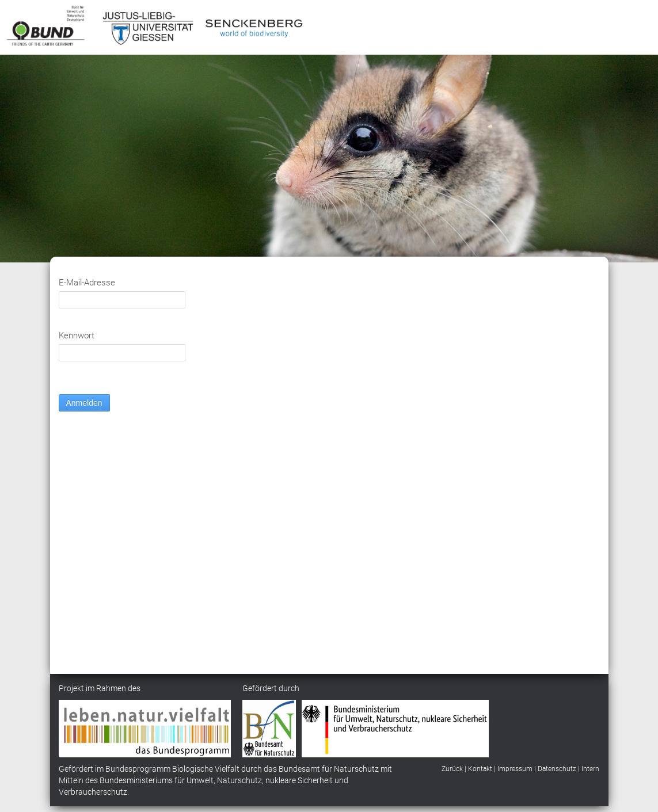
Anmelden (84, 403)
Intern (590, 769)
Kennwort (77, 336)
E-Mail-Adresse (87, 283)
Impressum (515, 769)
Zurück (452, 769)
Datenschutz (557, 769)
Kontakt (480, 769)
